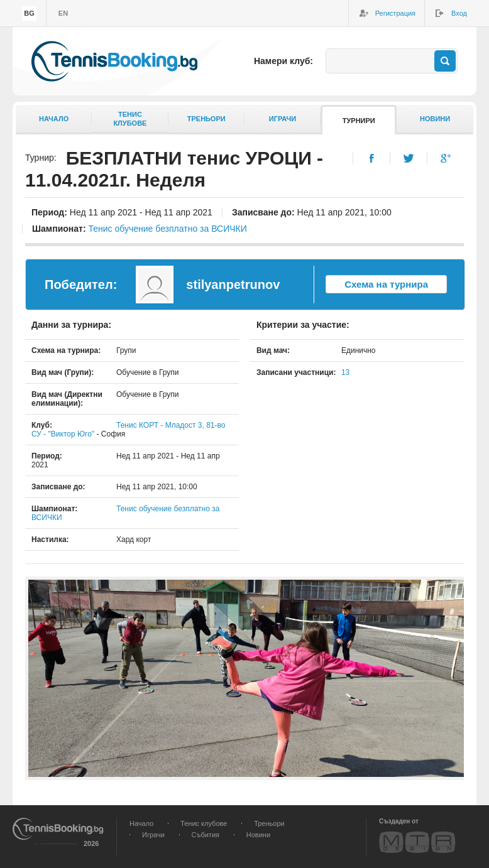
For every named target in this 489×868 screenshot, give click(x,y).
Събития (206, 835)
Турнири (359, 121)
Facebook (372, 158)
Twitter (409, 158)
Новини (435, 119)
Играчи (283, 119)
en (63, 13)
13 (345, 372)
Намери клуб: (283, 61)
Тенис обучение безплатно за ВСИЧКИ (167, 229)
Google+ (446, 158)
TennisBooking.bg (114, 61)
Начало (54, 119)
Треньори (206, 119)
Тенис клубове (204, 823)
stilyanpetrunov (233, 285)
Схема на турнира (386, 284)
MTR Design (417, 842)
